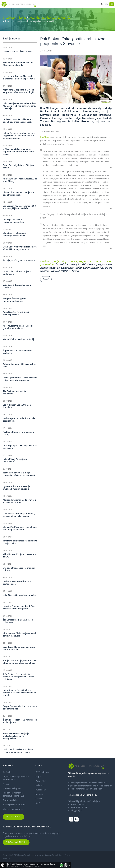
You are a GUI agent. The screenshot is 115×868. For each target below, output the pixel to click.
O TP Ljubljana (42, 772)
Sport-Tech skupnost (12, 789)
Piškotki (60, 855)
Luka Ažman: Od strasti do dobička (19, 595)
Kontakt (39, 799)
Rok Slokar (45, 137)
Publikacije (41, 790)
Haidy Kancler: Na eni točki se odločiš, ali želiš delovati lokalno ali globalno (19, 693)
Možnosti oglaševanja (13, 809)
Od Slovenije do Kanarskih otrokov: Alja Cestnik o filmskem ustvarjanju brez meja (19, 106)
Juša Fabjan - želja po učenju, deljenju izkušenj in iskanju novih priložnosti (18, 677)
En (107, 4)
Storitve (23, 17)
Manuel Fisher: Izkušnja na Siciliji (19, 340)
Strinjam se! (61, 865)
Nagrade (39, 794)
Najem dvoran (14, 817)
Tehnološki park (10, 17)
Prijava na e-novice (16, 842)
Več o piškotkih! (66, 865)
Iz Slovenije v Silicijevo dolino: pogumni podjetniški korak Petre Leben (18, 152)
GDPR (38, 803)
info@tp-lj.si (76, 811)
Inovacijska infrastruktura (14, 805)
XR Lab (6, 784)
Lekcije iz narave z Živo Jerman (17, 52)
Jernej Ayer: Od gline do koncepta (19, 261)
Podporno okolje (10, 800)
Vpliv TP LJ (41, 781)
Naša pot (40, 786)
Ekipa (38, 777)
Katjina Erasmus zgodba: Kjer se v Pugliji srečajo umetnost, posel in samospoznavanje (19, 136)
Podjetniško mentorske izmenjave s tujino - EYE (50, 17)
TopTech (7, 772)
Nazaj (46, 279)
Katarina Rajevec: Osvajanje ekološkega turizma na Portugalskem (16, 736)
